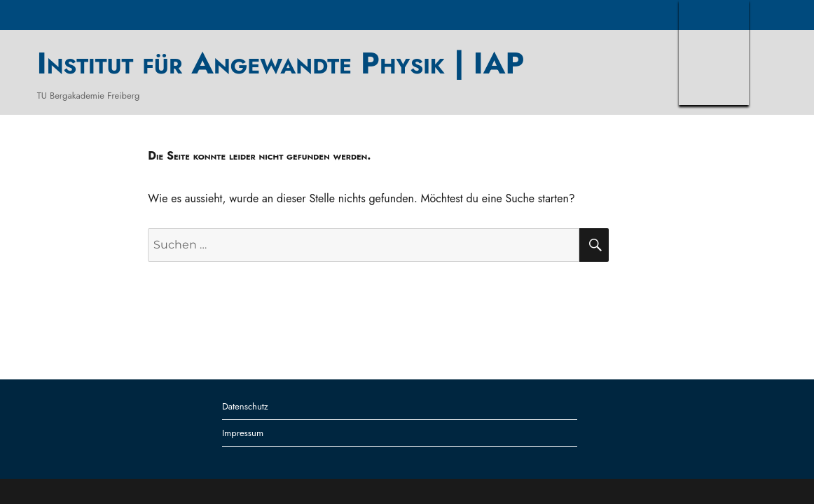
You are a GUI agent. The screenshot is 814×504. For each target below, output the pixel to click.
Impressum (243, 433)
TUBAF (714, 52)
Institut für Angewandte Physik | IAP (281, 63)
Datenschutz (245, 406)
